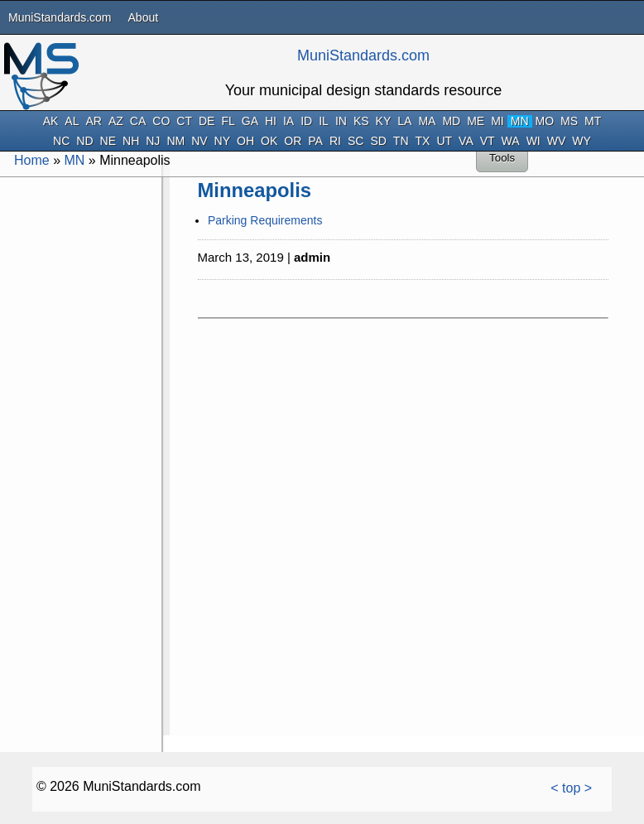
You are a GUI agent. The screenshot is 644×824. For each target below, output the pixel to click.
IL (324, 121)
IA (288, 121)
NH (131, 141)
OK (269, 141)
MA (427, 121)
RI (335, 141)
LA (404, 121)
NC (61, 141)
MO (545, 121)
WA (511, 141)
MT (593, 121)
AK (51, 121)
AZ (116, 121)
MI (497, 121)
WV (557, 141)
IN (341, 121)
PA (315, 141)
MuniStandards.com (60, 17)
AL (72, 121)
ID (306, 121)
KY (384, 121)
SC (356, 141)
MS (569, 121)
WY (582, 141)
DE (207, 121)
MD (451, 121)
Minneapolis (255, 190)
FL (228, 121)
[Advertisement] (79, 429)
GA (250, 121)
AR (93, 121)
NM (175, 141)
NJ (153, 141)
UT (444, 141)
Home (32, 160)
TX (423, 141)
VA (466, 141)
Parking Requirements (265, 220)
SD (378, 141)
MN (520, 121)
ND (84, 141)
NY (222, 141)
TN (401, 141)
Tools (502, 158)
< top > (571, 788)
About (144, 17)
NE (108, 141)
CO (161, 121)
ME (476, 121)
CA (138, 121)
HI (271, 121)
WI (533, 141)
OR (293, 141)
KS (361, 121)
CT (184, 121)
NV (199, 141)
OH (245, 141)
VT (488, 141)
